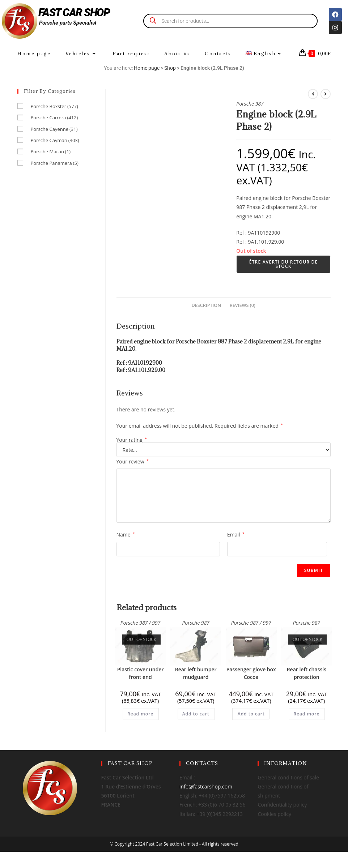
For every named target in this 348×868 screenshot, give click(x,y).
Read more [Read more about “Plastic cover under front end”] (140, 714)
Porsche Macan (50, 151)
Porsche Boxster (54, 106)
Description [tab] (207, 305)
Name (126, 535)
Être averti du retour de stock (284, 264)
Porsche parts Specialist (68, 23)
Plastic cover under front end (141, 673)
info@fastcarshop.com (206, 786)
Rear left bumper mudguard (196, 673)
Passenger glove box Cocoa (251, 673)
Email (236, 535)
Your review (133, 461)
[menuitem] (265, 54)
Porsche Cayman (55, 140)
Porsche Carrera (54, 117)
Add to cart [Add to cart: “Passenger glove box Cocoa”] (251, 714)
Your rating (132, 440)
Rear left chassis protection (307, 673)
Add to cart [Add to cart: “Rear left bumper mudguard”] (196, 714)
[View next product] (326, 94)
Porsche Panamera (54, 163)
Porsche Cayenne (54, 129)
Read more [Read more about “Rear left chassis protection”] (306, 714)
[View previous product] (313, 94)
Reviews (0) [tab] (243, 305)
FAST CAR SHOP (74, 12)
